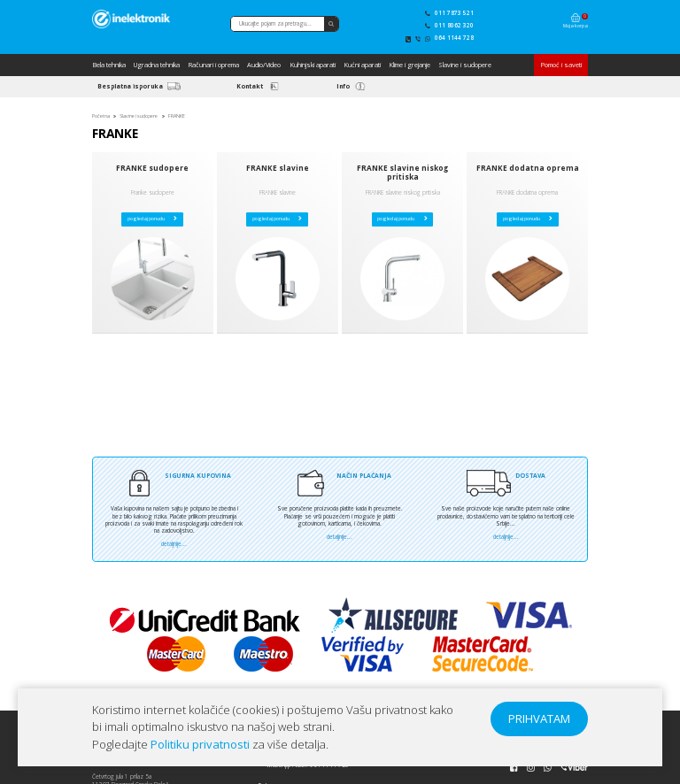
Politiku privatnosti (200, 744)
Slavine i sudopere (465, 65)
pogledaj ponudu (152, 219)
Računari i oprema (213, 65)
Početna (101, 116)
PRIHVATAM (539, 719)
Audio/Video (264, 65)
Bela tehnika (109, 65)
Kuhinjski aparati (313, 65)
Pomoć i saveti (561, 65)
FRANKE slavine (278, 168)
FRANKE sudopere (152, 168)
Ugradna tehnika (157, 65)
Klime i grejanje (410, 65)
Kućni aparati (362, 65)
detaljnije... (174, 544)
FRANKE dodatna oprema (528, 168)
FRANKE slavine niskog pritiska (402, 173)
